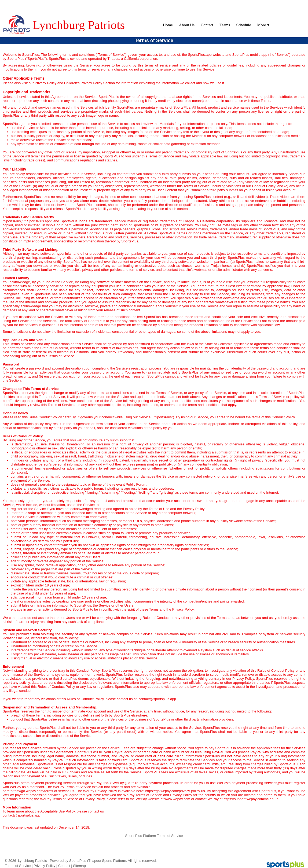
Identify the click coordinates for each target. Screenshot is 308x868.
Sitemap (79, 866)
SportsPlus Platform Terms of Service (154, 836)
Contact (64, 866)
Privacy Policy (44, 866)
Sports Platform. (114, 861)
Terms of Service (18, 866)
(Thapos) (94, 861)
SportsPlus (78, 861)
